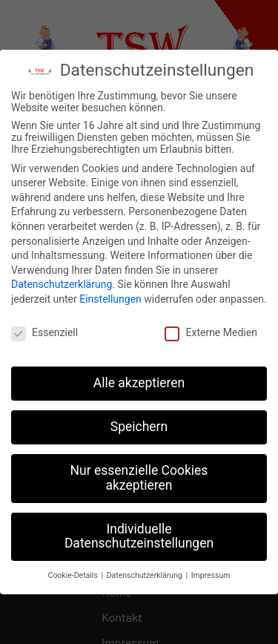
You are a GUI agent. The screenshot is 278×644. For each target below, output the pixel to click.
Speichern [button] (139, 424)
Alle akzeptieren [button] (139, 380)
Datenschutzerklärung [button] (146, 572)
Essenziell (44, 329)
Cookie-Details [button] (74, 572)
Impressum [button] (211, 572)
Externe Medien (211, 329)
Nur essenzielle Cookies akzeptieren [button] (139, 475)
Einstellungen (110, 296)
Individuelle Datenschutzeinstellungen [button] (139, 533)
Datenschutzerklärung (62, 281)
